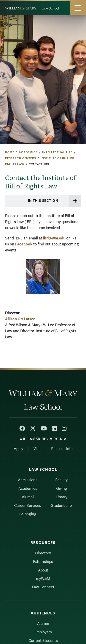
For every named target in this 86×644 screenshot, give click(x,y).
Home (10, 152)
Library (62, 497)
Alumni (28, 497)
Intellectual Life (57, 152)
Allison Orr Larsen (20, 319)
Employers (43, 632)
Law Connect (43, 587)
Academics (28, 152)
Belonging (28, 514)
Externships (43, 562)
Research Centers (21, 158)
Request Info (62, 449)
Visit (37, 449)
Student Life (61, 506)
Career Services (28, 506)
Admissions (28, 480)
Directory (43, 553)
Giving (62, 489)
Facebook (24, 244)
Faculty (61, 480)
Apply (18, 449)
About (43, 570)
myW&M (43, 579)
